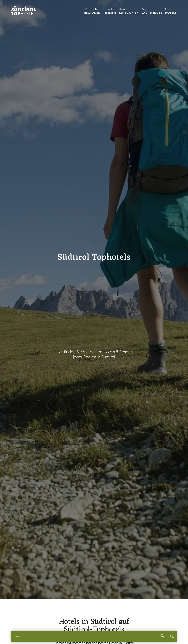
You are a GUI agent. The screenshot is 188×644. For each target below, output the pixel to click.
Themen (110, 11)
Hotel (24, 13)
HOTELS (171, 11)
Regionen (92, 11)
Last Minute (152, 11)
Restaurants (110, 636)
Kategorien (129, 11)
